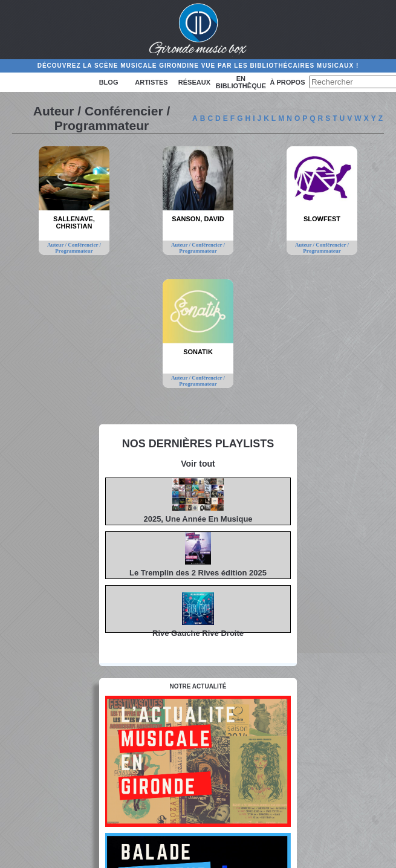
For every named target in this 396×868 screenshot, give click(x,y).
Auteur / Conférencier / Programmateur (74, 248)
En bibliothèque (241, 82)
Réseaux (194, 82)
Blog (109, 82)
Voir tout (198, 464)
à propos (287, 82)
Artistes (151, 82)
